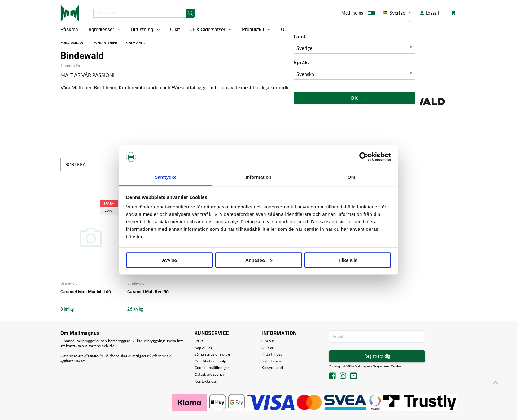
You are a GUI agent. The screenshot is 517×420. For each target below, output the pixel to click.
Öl (283, 30)
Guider (267, 348)
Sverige (398, 13)
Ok (354, 98)
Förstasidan (72, 43)
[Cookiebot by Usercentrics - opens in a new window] (364, 157)
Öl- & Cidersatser (211, 30)
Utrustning (146, 30)
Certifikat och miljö (211, 361)
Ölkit (175, 30)
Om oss (268, 341)
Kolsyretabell (273, 367)
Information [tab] (259, 177)
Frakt (199, 341)
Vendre (396, 366)
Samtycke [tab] (166, 177)
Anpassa (259, 260)
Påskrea (69, 30)
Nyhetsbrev (271, 361)
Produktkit (257, 30)
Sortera (99, 164)
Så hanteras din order (213, 354)
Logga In (431, 13)
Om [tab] (351, 177)
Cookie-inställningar (212, 367)
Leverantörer (104, 43)
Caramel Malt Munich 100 (86, 292)
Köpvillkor (203, 348)
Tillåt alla (348, 260)
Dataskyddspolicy (210, 374)
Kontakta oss (206, 381)
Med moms (358, 14)
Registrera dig (377, 356)
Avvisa (169, 260)
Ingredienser (105, 30)
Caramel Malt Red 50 (148, 292)
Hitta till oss (272, 354)
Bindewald (135, 43)
